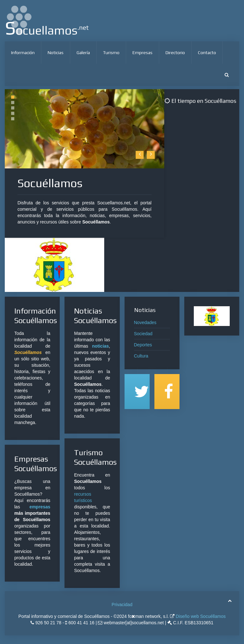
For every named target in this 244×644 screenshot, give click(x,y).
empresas (40, 507)
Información (23, 53)
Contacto (207, 53)
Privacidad (122, 605)
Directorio (175, 53)
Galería (83, 53)
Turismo (111, 53)
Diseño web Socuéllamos (200, 616)
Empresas (142, 53)
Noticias (56, 53)
